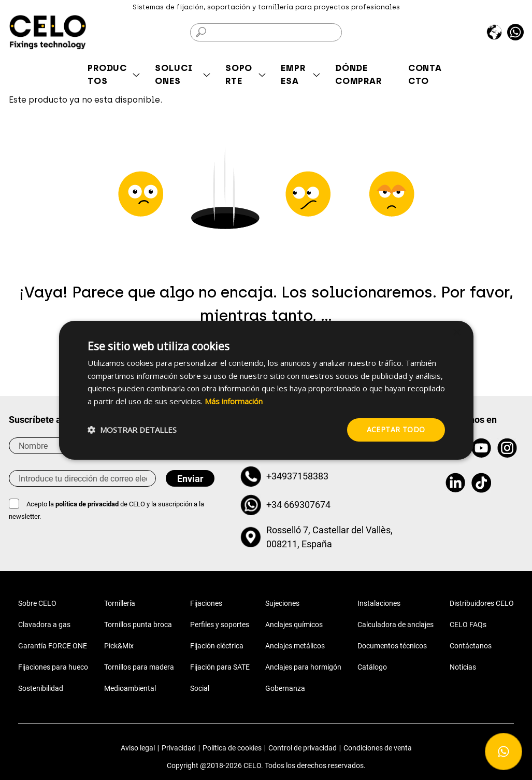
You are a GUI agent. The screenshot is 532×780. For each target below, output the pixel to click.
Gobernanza (285, 688)
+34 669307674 (298, 505)
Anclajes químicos (294, 625)
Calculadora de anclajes (396, 625)
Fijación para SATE (220, 667)
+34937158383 (297, 476)
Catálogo (372, 667)
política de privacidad (88, 504)
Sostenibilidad (41, 688)
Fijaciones (206, 603)
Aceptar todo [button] (396, 429)
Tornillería (120, 603)
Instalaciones (379, 603)
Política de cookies (232, 748)
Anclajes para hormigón (303, 667)
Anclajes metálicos (295, 646)
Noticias (463, 667)
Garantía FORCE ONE (53, 646)
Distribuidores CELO (482, 603)
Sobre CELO (37, 603)
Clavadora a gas (44, 625)
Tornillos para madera (139, 667)
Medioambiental (130, 688)
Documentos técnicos (392, 646)
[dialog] (266, 390)
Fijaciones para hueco (53, 667)
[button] (132, 430)
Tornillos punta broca (138, 625)
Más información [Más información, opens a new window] (234, 401)
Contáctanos (471, 646)
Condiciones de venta (378, 748)
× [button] (457, 332)
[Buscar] (266, 32)
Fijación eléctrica (217, 646)
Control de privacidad (303, 748)
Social (200, 688)
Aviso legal (138, 748)
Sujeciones (282, 603)
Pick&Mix (119, 646)
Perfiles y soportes (220, 625)
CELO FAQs (468, 625)
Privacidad (179, 748)
